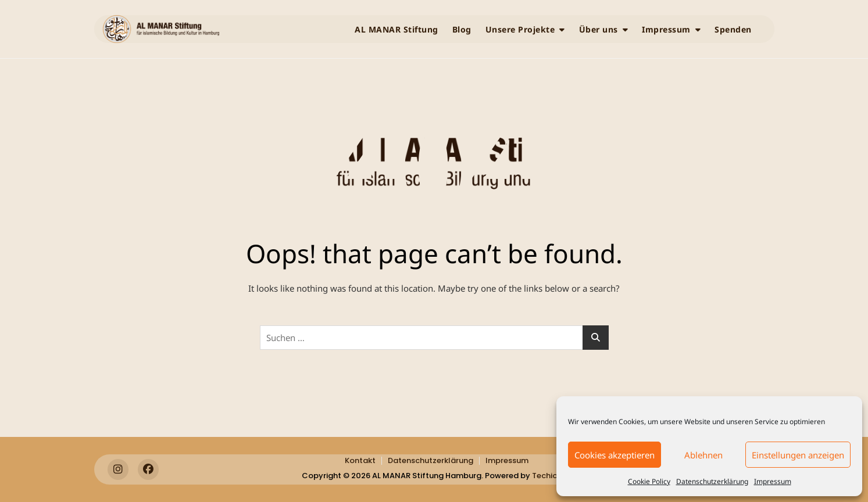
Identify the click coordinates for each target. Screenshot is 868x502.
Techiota (549, 476)
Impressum (773, 481)
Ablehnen (703, 455)
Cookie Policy (649, 481)
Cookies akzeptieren (615, 455)
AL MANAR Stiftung (397, 29)
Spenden (733, 29)
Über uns (599, 29)
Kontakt (360, 460)
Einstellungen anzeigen (798, 455)
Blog (462, 29)
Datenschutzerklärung (712, 481)
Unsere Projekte (520, 29)
